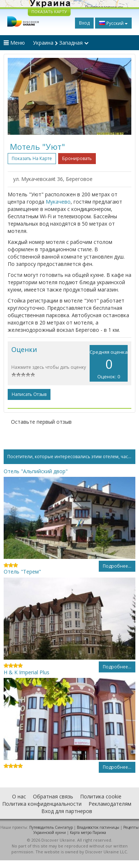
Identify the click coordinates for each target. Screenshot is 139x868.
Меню (14, 43)
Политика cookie (101, 796)
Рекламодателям (110, 804)
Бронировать (77, 158)
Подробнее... (117, 566)
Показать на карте (32, 158)
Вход (84, 23)
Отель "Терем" (22, 572)
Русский (113, 23)
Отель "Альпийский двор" (36, 471)
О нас (19, 796)
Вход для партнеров (67, 811)
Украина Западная (61, 43)
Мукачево (58, 202)
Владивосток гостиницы (98, 827)
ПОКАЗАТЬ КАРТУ (49, 12)
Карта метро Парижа (88, 832)
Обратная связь (53, 796)
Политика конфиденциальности (42, 804)
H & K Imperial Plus (27, 672)
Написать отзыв (29, 394)
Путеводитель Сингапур (51, 827)
